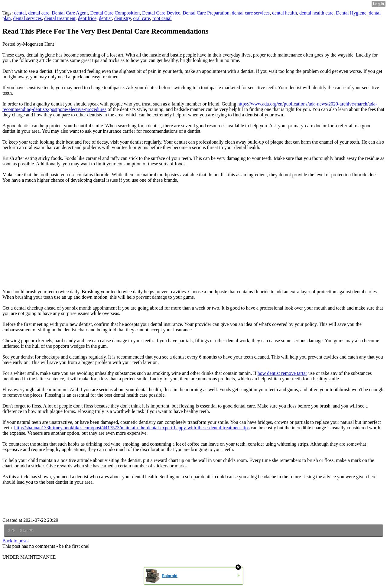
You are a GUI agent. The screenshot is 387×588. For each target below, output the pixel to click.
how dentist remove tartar (282, 373)
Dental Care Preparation (206, 13)
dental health (285, 13)
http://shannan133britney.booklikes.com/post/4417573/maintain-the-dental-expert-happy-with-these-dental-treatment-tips (132, 428)
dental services (28, 18)
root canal (162, 18)
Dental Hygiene (351, 13)
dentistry (123, 18)
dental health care (316, 13)
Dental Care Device (161, 13)
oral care (142, 18)
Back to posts (15, 541)
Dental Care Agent (70, 13)
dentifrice (87, 18)
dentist (105, 18)
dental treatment (60, 18)
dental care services (251, 13)
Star (26, 531)
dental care (39, 13)
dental (20, 13)
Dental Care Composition (115, 13)
